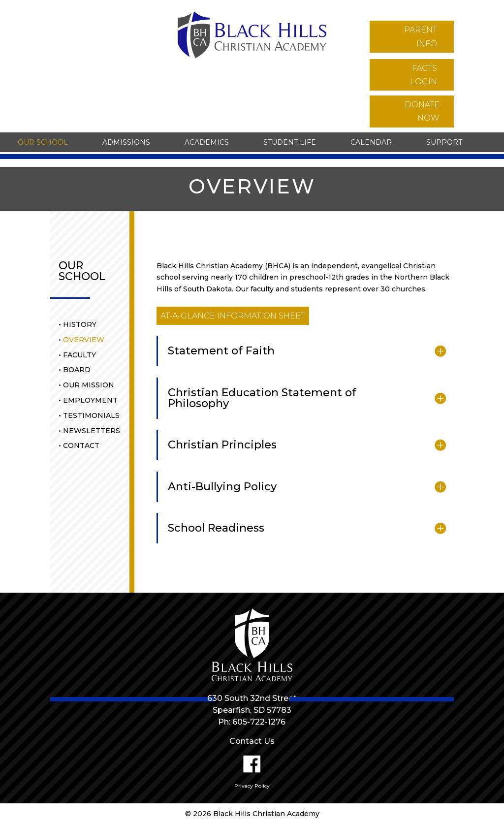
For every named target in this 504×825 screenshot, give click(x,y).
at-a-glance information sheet (233, 316)
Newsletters (92, 431)
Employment (90, 400)
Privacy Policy (252, 786)
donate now (422, 111)
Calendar (371, 142)
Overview (84, 340)
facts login (424, 75)
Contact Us (252, 741)
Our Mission (89, 385)
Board (77, 370)
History (80, 324)
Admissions (126, 142)
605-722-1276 (259, 722)
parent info (421, 36)
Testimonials (91, 415)
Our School (43, 142)
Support (444, 142)
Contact (81, 445)
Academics (207, 142)
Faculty (79, 355)
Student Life (290, 142)
